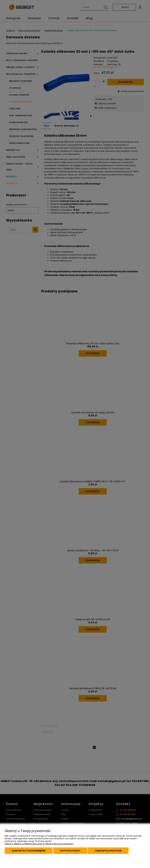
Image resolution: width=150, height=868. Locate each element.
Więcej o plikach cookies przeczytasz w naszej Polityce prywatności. (39, 844)
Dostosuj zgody (70, 851)
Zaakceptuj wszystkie (108, 851)
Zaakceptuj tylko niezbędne (29, 851)
